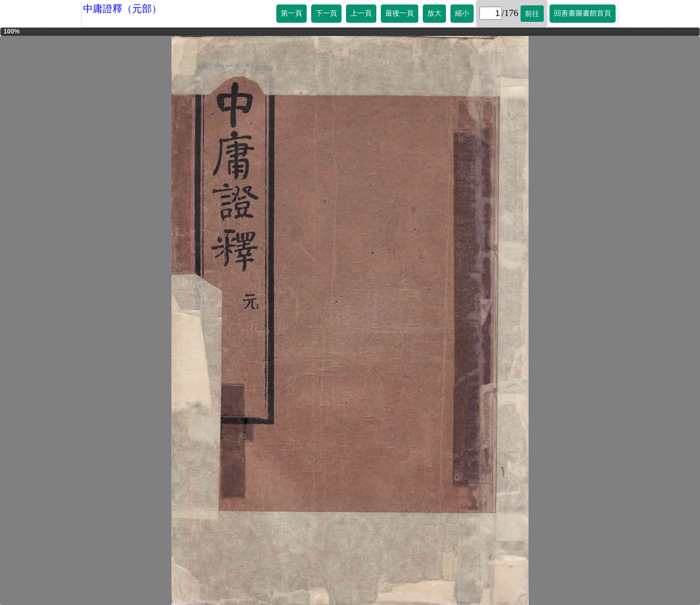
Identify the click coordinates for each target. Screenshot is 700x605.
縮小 (462, 13)
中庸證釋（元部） (122, 9)
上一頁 (361, 13)
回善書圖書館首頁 (583, 13)
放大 (434, 13)
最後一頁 (400, 13)
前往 (532, 14)
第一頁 (292, 13)
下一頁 (326, 13)
